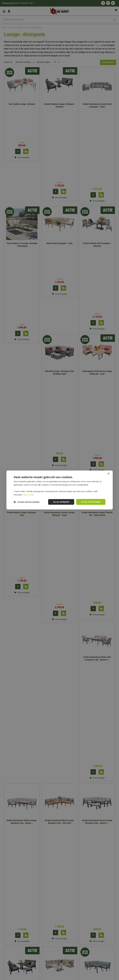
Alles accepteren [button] (91, 502)
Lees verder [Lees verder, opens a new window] (29, 494)
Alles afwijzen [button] (61, 502)
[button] (27, 502)
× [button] (108, 474)
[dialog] (59, 490)
